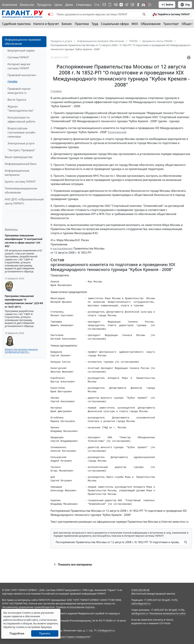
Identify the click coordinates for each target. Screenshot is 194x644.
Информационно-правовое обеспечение (23, 42)
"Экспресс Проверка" (21, 150)
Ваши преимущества (19, 157)
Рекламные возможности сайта (167, 613)
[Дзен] (121, 5)
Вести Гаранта (17, 100)
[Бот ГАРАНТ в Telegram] (132, 5)
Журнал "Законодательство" (21, 109)
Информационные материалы (17, 173)
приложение (117, 132)
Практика (82, 24)
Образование (151, 24)
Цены (58, 5)
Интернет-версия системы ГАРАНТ (19, 66)
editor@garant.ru (141, 603)
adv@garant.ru (140, 613)
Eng (185, 5)
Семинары (84, 5)
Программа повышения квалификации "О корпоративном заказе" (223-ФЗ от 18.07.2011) (24, 301)
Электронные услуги (21, 143)
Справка (56, 91)
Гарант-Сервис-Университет (74, 637)
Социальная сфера (115, 24)
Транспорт (171, 24)
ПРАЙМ (12, 82)
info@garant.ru (106, 630)
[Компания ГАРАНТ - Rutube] (144, 5)
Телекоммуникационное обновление (21, 190)
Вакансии (27, 5)
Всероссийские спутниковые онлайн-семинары (22, 132)
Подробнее (17, 633)
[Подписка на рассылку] (104, 5)
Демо (69, 5)
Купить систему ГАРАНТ (20, 182)
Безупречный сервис (21, 51)
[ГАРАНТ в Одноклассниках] (138, 5)
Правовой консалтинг (22, 75)
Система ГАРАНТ (18, 57)
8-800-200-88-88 (140, 590)
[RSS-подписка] (150, 5)
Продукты (44, 5)
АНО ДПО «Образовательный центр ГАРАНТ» (24, 201)
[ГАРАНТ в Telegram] (127, 5)
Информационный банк (21, 164)
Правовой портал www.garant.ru (19, 91)
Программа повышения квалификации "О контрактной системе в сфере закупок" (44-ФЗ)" (24, 241)
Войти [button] (167, 5)
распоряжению (63, 248)
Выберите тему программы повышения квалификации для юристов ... (21, 351)
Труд (95, 24)
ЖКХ (135, 24)
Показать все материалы (72, 564)
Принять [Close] (45, 633)
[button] (171, 14)
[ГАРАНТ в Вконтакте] (116, 5)
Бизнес (67, 24)
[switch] (51, 14)
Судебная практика (16, 24)
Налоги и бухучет (46, 24)
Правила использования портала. (75, 607)
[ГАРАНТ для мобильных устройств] (110, 5)
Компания (10, 5)
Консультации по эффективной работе (21, 119)
